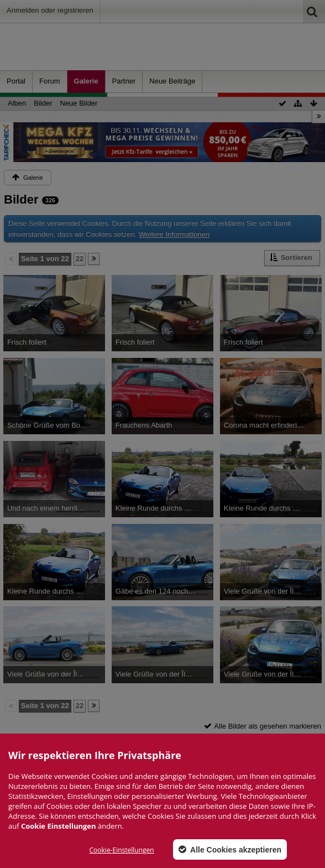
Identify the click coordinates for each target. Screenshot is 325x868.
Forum (50, 81)
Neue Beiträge (172, 81)
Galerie (86, 81)
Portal (16, 81)
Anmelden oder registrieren (50, 10)
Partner (124, 81)
